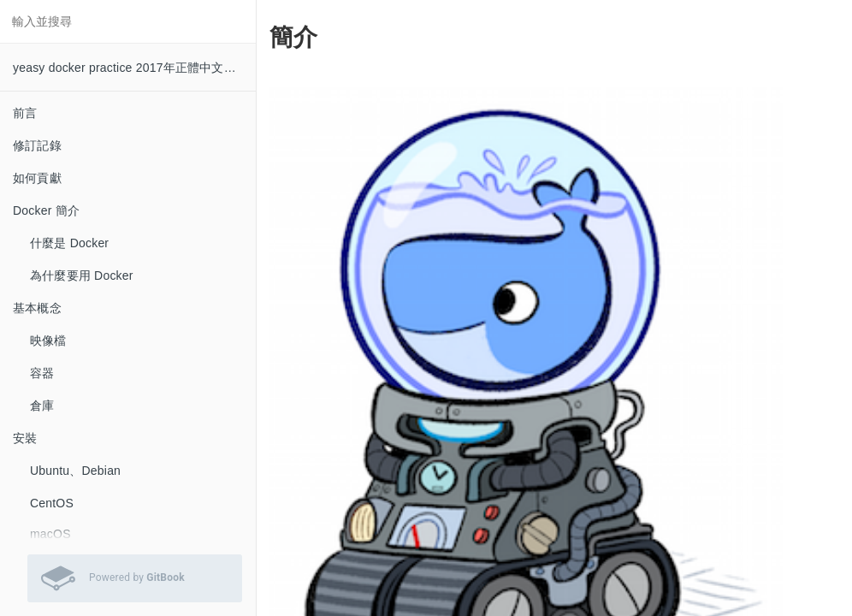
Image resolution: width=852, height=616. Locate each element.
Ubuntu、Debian (75, 471)
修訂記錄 (37, 145)
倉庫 (42, 406)
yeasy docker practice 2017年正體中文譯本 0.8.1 (134, 68)
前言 (25, 113)
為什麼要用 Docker (82, 275)
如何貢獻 (37, 178)
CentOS (52, 503)
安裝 (25, 438)
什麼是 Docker (69, 243)
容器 (42, 373)
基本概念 (37, 308)
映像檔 (48, 341)
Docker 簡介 (46, 210)
